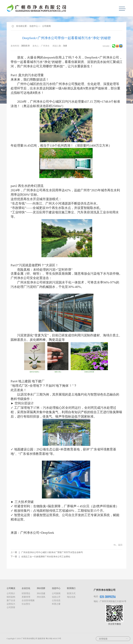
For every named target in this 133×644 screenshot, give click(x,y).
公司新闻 (46, 26)
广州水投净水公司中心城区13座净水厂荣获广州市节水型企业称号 (52, 552)
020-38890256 (108, 597)
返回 (120, 545)
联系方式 (71, 593)
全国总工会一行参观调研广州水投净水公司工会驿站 (46, 557)
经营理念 (26, 593)
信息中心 (34, 26)
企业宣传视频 (28, 600)
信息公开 (56, 597)
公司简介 (11, 593)
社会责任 (26, 604)
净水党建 (41, 593)
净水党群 (41, 588)
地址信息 (71, 597)
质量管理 (26, 597)
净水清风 (41, 597)
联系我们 (71, 588)
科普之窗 (56, 604)
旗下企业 (11, 600)
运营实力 (11, 604)
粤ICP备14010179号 (54, 639)
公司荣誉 (11, 607)
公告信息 (56, 600)
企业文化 (26, 588)
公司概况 (11, 588)
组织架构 (11, 597)
